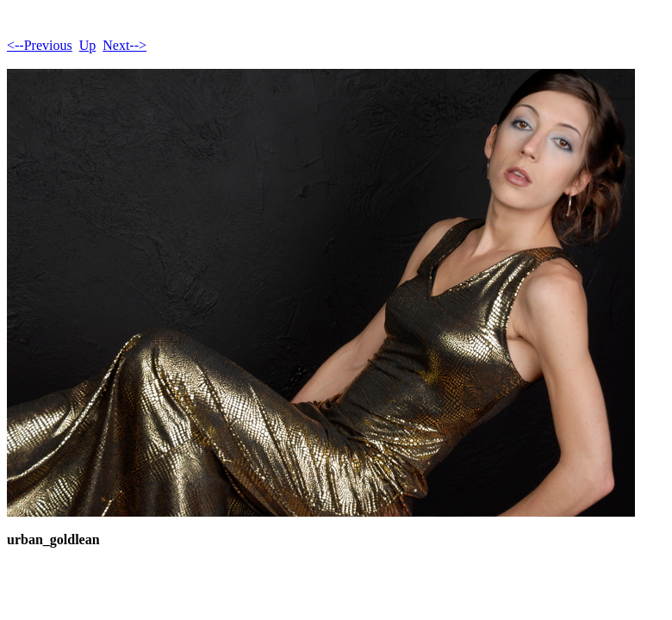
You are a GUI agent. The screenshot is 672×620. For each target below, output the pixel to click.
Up (88, 45)
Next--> (124, 45)
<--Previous (40, 45)
